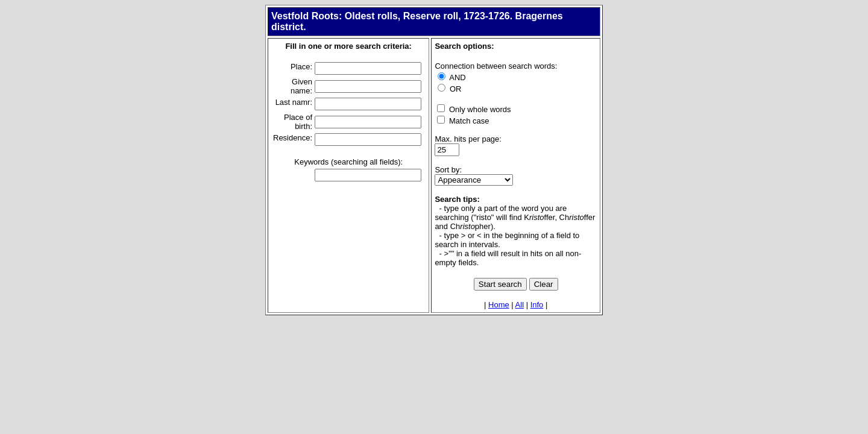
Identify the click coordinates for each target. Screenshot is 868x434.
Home (499, 305)
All (520, 305)
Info (537, 305)
